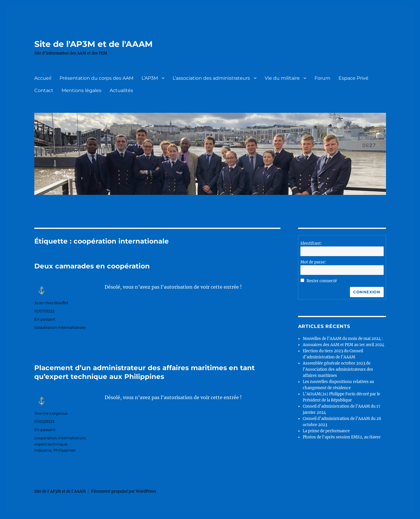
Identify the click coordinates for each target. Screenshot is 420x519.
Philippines (64, 450)
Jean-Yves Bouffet (51, 303)
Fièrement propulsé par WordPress (124, 491)
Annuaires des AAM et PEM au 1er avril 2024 (344, 345)
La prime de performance (326, 431)
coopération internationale (60, 327)
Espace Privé (353, 78)
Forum (322, 78)
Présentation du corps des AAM (96, 78)
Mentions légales (81, 90)
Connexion (367, 292)
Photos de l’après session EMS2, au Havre (342, 437)
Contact (44, 90)
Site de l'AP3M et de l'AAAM (93, 44)
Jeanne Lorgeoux (51, 413)
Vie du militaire (282, 78)
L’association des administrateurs (211, 78)
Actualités (121, 90)
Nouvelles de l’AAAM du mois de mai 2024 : (343, 339)
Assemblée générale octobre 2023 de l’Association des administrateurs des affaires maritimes (338, 369)
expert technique (51, 444)
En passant (45, 319)
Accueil (43, 78)
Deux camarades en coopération (92, 266)
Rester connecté (322, 281)
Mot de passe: (313, 262)
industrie (43, 450)
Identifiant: (311, 243)
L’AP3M (150, 78)
